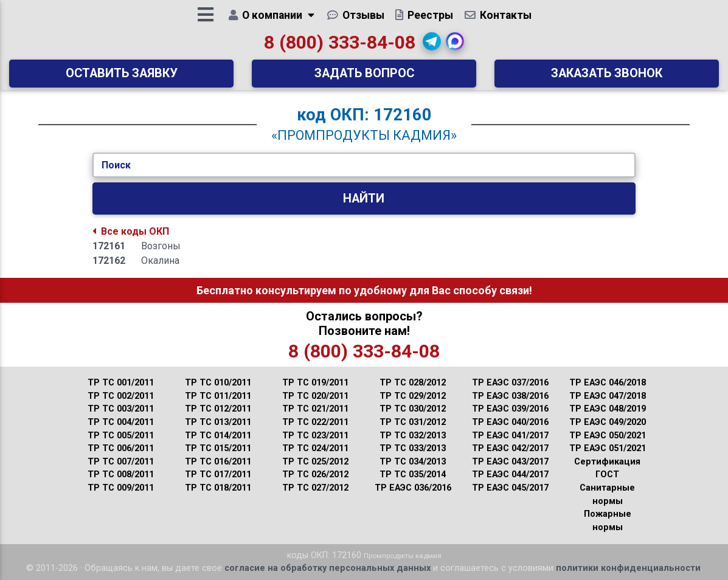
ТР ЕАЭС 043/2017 (510, 462)
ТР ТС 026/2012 (315, 475)
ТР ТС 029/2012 (413, 396)
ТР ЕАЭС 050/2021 (608, 436)
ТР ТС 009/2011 (121, 488)
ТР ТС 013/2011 (218, 422)
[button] (432, 46)
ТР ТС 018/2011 (218, 488)
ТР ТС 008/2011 (121, 475)
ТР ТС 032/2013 (413, 436)
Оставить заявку (122, 78)
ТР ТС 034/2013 (413, 462)
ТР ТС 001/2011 (121, 383)
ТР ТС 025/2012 (315, 462)
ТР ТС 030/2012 (413, 409)
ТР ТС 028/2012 (413, 383)
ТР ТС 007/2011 (121, 462)
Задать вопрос (364, 78)
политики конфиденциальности (628, 568)
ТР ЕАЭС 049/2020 (608, 422)
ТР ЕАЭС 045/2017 (510, 488)
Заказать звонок (607, 78)
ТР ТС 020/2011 (315, 396)
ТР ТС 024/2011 (315, 448)
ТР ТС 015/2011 (218, 448)
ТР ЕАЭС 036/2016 (413, 488)
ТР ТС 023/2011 (315, 436)
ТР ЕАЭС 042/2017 (510, 448)
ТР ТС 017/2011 (218, 475)
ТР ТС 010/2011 (218, 383)
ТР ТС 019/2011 (315, 383)
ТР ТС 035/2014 (413, 475)
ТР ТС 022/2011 (315, 422)
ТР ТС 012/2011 (218, 409)
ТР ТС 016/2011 (218, 462)
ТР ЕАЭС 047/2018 (608, 396)
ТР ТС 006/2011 (121, 448)
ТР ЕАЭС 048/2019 (608, 409)
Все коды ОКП (131, 231)
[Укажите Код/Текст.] (364, 165)
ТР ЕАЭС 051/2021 (608, 448)
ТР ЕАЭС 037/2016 (510, 383)
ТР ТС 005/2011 (121, 436)
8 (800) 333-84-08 (340, 47)
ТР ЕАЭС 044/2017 (510, 475)
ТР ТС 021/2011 (315, 409)
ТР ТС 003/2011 (121, 409)
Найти (364, 199)
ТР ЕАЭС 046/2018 (608, 383)
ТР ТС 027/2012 (315, 488)
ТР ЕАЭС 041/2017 (510, 436)
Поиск (116, 165)
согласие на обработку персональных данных (328, 568)
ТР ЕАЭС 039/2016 (510, 409)
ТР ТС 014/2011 (218, 436)
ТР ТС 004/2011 (121, 422)
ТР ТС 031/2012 (413, 422)
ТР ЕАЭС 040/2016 (510, 422)
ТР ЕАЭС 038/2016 (510, 396)
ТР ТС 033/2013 (413, 448)
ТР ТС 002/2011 (121, 396)
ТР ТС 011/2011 (218, 396)
